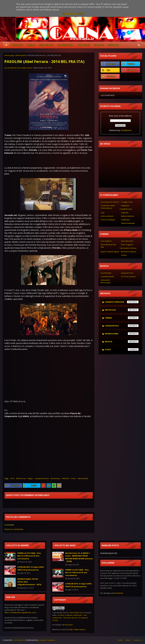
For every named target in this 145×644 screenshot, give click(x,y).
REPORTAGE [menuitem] (17, 45)
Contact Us (138, 640)
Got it (81, 14)
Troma (124, 255)
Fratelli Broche (126, 209)
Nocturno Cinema (129, 252)
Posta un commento (14, 529)
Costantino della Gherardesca (108, 207)
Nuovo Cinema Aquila (110, 252)
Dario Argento (127, 245)
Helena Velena (127, 216)
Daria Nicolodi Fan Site (108, 246)
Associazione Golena (110, 202)
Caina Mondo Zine (76, 613)
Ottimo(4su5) (21, 55)
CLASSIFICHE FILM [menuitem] (65, 45)
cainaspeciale (122, 326)
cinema (122, 318)
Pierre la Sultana (108, 220)
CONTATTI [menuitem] (99, 45)
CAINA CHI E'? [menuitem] (84, 45)
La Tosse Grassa (128, 276)
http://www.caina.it (77, 629)
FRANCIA (66, 478)
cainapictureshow (42, 478)
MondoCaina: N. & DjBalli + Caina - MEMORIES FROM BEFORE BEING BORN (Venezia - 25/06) (79, 557)
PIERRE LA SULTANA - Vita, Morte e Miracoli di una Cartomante (29, 556)
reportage (122, 310)
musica (122, 342)
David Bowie (106, 273)
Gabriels (125, 213)
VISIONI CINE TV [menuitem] (46, 45)
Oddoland (125, 220)
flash (122, 349)
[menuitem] (6, 45)
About (128, 640)
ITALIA (73, 478)
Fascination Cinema (128, 248)
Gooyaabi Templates (47, 640)
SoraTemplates (18, 640)
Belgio (30, 478)
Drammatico (55, 478)
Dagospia (125, 205)
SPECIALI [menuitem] (31, 45)
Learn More (69, 14)
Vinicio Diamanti (128, 223)
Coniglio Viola (127, 202)
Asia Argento (106, 241)
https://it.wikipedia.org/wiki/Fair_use (20, 612)
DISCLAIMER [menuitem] (113, 45)
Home (120, 640)
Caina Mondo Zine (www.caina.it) (19, 68)
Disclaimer (69, 625)
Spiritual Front (127, 273)
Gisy (103, 213)
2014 (12, 478)
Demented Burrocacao (106, 281)
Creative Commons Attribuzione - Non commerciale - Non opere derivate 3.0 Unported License (70, 618)
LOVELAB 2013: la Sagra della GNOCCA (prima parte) (31, 568)
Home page (9, 55)
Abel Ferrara (21, 478)
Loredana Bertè (107, 276)
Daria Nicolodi (127, 241)
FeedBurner (126, 130)
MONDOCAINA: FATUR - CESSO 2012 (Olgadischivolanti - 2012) (29, 582)
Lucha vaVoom (107, 216)
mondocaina (122, 334)
